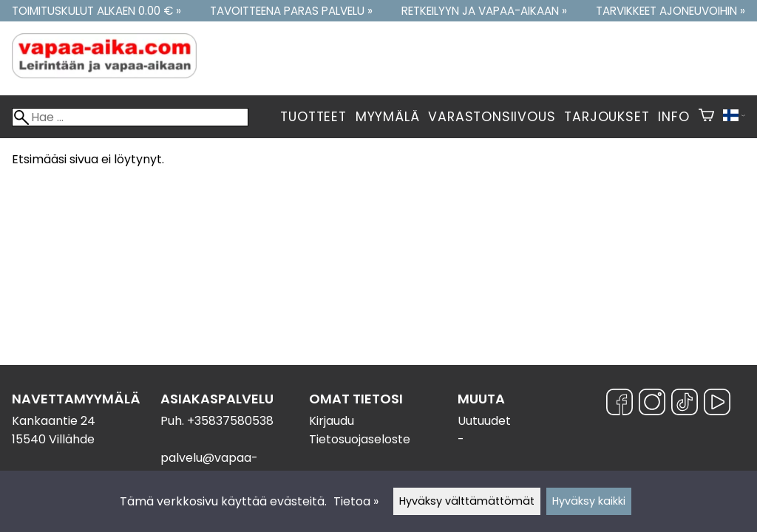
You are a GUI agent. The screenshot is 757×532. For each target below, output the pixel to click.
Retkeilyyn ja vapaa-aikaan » (484, 11)
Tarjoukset (607, 117)
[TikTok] (685, 405)
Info (673, 117)
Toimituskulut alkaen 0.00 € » (96, 11)
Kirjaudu (332, 421)
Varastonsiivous (492, 117)
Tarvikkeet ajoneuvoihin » (671, 11)
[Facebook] (619, 405)
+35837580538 (230, 421)
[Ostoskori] (706, 117)
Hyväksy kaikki (589, 501)
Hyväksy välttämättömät (467, 501)
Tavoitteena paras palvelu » (291, 11)
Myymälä (388, 117)
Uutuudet (484, 421)
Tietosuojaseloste (360, 439)
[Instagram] (652, 405)
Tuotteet (313, 117)
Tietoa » (356, 501)
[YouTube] (717, 405)
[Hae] (130, 117)
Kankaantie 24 (54, 421)
